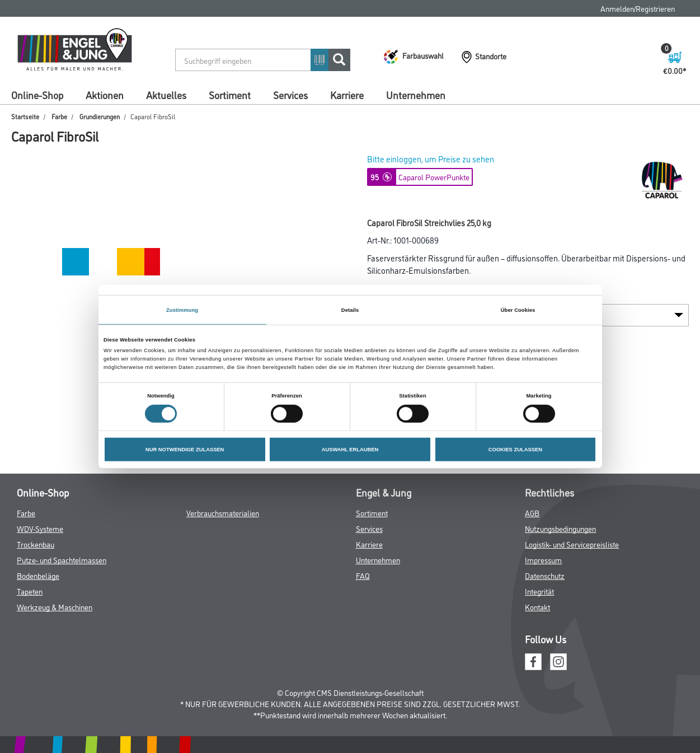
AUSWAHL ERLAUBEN (350, 450)
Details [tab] (350, 310)
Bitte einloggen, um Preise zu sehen (431, 159)
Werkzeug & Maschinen (55, 607)
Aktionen (105, 95)
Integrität (539, 591)
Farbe (59, 116)
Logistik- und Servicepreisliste (572, 544)
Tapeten (30, 591)
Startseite (25, 116)
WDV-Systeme (40, 528)
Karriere (347, 95)
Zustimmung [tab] (182, 310)
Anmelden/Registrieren (638, 8)
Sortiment (230, 95)
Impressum (543, 560)
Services (290, 95)
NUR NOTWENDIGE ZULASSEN (185, 450)
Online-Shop (37, 95)
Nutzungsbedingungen (560, 528)
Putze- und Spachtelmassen (62, 560)
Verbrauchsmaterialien (223, 513)
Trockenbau (36, 544)
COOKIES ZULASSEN (515, 450)
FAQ (363, 575)
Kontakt (537, 607)
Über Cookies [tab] (518, 310)
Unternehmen (416, 95)
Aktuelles (166, 95)
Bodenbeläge (38, 575)
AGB (532, 513)
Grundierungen (100, 116)
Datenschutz (545, 575)
